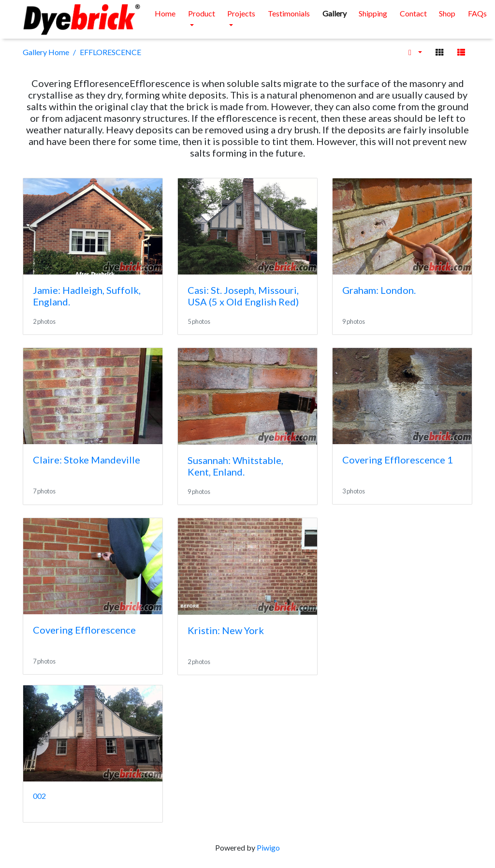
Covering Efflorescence (84, 630)
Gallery (335, 13)
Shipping (373, 13)
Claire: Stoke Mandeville (87, 460)
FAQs (477, 13)
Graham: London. (379, 290)
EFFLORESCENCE (110, 52)
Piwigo (268, 847)
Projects (241, 13)
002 (39, 796)
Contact (413, 13)
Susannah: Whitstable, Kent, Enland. (235, 466)
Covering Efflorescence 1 (398, 460)
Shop (447, 13)
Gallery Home (46, 52)
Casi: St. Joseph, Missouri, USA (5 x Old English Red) (243, 296)
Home (165, 13)
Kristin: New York (226, 630)
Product (202, 13)
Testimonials (289, 13)
